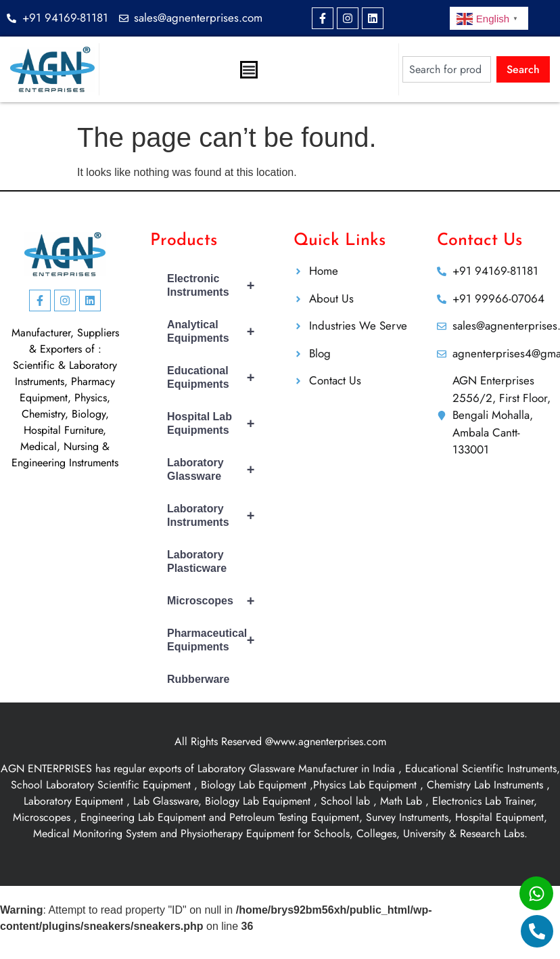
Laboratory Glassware (217, 470)
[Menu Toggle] (249, 70)
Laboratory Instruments (217, 516)
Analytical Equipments (217, 332)
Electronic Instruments (217, 286)
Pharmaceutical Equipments (217, 640)
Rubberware (198, 679)
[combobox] (447, 69)
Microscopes (217, 601)
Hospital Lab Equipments (217, 424)
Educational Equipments (217, 378)
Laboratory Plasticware (197, 561)
